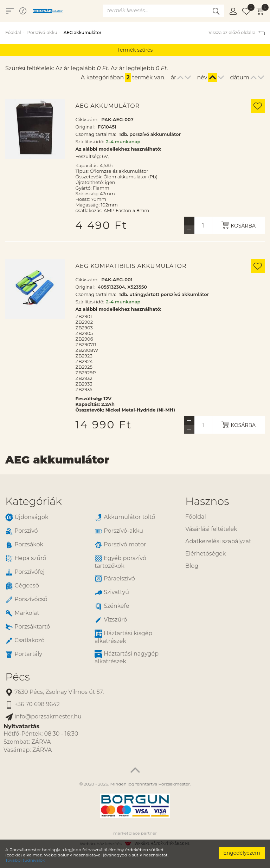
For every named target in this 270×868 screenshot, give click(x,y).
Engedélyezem (242, 853)
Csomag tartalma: (96, 134)
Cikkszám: (87, 119)
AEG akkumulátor (108, 106)
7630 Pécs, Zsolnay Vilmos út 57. (54, 692)
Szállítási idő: (90, 142)
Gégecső (22, 586)
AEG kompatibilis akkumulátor (131, 266)
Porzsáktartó (28, 627)
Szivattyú (112, 593)
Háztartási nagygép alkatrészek (127, 657)
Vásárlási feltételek (211, 529)
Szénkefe (112, 606)
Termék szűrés (135, 50)
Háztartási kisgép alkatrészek (123, 637)
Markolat (22, 613)
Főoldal (13, 32)
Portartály (24, 654)
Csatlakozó (25, 641)
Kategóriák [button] (34, 501)
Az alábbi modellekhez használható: (118, 149)
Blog (192, 566)
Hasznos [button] (207, 501)
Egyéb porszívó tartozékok (120, 562)
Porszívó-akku (42, 32)
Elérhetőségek (205, 554)
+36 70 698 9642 (33, 705)
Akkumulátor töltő (125, 517)
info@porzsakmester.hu (43, 717)
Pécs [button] (18, 677)
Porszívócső (26, 600)
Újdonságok (27, 517)
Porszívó (22, 531)
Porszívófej (25, 572)
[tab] (90, 501)
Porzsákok (24, 545)
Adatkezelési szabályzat (218, 541)
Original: (85, 127)
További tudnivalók (25, 860)
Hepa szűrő (26, 558)
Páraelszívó (115, 579)
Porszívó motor (120, 545)
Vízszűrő (111, 620)
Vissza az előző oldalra (237, 32)
